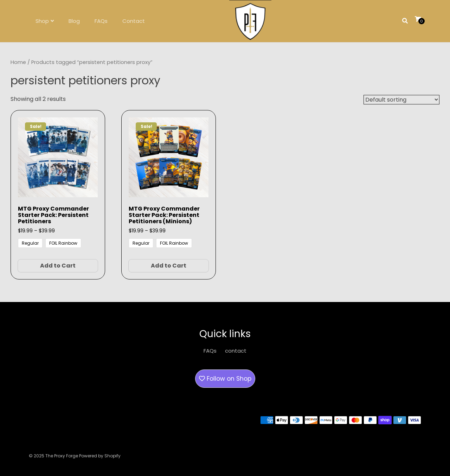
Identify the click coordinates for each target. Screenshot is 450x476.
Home (18, 62)
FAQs (101, 21)
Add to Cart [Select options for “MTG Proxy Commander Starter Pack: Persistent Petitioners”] (58, 266)
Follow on (225, 379)
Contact (134, 21)
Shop (42, 21)
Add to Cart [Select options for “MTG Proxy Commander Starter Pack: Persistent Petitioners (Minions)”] (169, 266)
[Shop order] (401, 100)
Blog (74, 21)
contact (236, 351)
